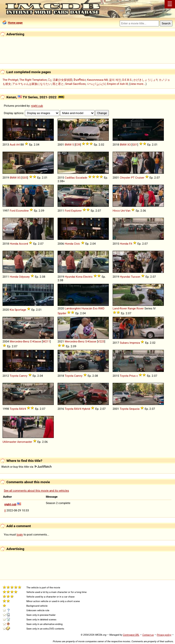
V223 (101, 341)
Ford (13, 211)
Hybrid (86, 409)
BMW (68, 145)
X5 (19, 178)
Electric (88, 277)
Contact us (148, 635)
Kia (12, 310)
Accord (23, 244)
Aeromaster (25, 442)
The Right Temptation (33, 80)
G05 (25, 178)
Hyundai (70, 277)
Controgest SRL (131, 635)
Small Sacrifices (75, 84)
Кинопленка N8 (97, 80)
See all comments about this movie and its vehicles (36, 491)
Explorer (76, 211)
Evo (95, 308)
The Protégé (10, 80)
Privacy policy (164, 635)
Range (132, 308)
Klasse (37, 341)
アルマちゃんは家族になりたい (32, 84)
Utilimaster (10, 442)
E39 (78, 145)
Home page (13, 23)
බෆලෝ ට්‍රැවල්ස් (96, 84)
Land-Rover (120, 308)
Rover (140, 308)
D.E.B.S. (127, 80)
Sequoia (134, 409)
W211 (46, 341)
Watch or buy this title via (26, 467)
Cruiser (140, 178)
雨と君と (58, 84)
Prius (132, 376)
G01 (135, 145)
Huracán (87, 308)
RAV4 (22, 409)
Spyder (62, 313)
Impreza (135, 343)
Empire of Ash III (118, 84)
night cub (37, 106)
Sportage (20, 310)
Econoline (22, 211)
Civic (77, 244)
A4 (18, 145)
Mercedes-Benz (20, 341)
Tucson (136, 277)
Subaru (124, 343)
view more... (138, 84)
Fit (130, 244)
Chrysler (125, 178)
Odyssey (24, 277)
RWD (101, 308)
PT (133, 178)
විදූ (50, 80)
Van (128, 211)
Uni (123, 211)
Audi (13, 145)
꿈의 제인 (115, 80)
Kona (79, 277)
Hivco (116, 211)
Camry (23, 376)
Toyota (14, 376)
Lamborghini (73, 308)
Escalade (81, 178)
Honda (14, 244)
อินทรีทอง (80, 80)
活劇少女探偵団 (63, 80)
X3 (129, 145)
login (20, 535)
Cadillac (70, 178)
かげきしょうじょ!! (145, 80)
